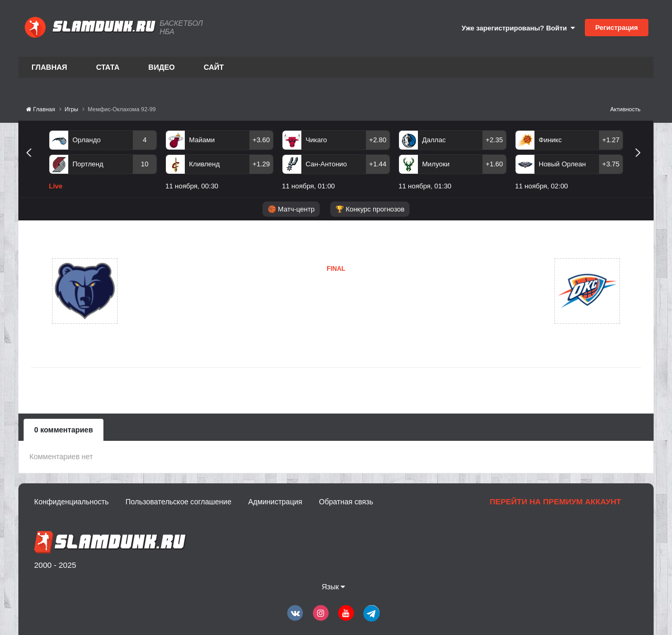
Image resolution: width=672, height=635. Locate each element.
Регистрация (617, 28)
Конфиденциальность (71, 502)
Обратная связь (346, 502)
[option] (103, 162)
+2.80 (378, 140)
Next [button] (642, 165)
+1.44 (378, 164)
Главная (49, 67)
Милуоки (436, 164)
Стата (108, 67)
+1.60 (494, 164)
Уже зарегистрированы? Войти (518, 28)
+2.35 (494, 140)
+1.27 (611, 140)
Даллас (434, 140)
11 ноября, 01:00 (308, 186)
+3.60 (261, 140)
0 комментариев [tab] (64, 430)
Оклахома (286, 312)
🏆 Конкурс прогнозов (370, 209)
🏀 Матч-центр (291, 209)
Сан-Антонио (326, 164)
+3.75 (611, 164)
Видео (162, 67)
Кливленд (204, 164)
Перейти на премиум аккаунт (555, 501)
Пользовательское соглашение (178, 502)
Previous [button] (33, 165)
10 (144, 164)
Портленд (88, 164)
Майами (202, 140)
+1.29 (261, 164)
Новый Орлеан (562, 164)
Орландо (87, 140)
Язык (334, 587)
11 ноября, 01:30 (425, 186)
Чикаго (316, 140)
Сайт (214, 67)
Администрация (275, 502)
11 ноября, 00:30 (192, 186)
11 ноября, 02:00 (542, 186)
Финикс (550, 140)
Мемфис (169, 291)
